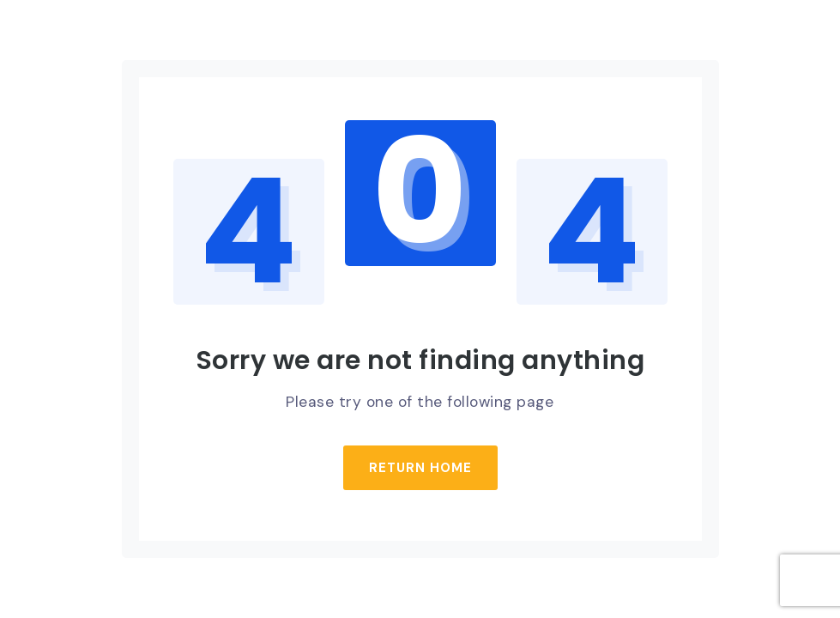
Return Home (420, 468)
